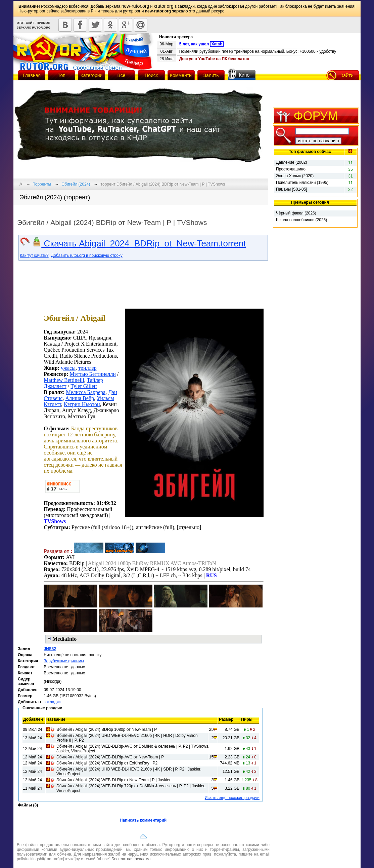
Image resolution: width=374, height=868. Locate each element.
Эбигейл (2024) (76, 184)
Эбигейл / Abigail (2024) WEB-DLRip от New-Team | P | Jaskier (113, 780)
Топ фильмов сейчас (310, 152)
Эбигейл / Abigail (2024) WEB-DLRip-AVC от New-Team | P (110, 757)
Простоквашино (291, 169)
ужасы (68, 368)
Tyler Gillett (84, 386)
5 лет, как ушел (202, 44)
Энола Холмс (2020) (295, 176)
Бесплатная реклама (131, 859)
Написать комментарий (143, 820)
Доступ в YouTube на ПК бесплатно (214, 59)
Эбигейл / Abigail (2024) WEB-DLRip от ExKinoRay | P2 (107, 763)
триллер (87, 368)
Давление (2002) (292, 162)
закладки (52, 702)
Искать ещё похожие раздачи (232, 798)
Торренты (42, 184)
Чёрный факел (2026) (296, 213)
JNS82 (50, 649)
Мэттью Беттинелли (92, 374)
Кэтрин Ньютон (82, 404)
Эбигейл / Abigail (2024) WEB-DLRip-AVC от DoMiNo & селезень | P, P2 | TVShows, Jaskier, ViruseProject (133, 749)
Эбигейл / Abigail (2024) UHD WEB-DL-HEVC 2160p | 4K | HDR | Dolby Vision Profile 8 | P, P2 (127, 738)
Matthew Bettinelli (64, 380)
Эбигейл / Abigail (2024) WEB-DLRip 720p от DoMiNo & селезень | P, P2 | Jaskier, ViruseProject (131, 788)
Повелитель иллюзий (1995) (302, 183)
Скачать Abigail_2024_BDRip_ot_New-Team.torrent (139, 243)
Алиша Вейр (80, 398)
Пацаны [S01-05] (292, 189)
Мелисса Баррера (86, 392)
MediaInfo (64, 639)
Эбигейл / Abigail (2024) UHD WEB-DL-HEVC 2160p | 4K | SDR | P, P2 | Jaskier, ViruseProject (129, 772)
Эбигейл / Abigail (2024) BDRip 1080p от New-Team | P (107, 729)
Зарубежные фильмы (64, 661)
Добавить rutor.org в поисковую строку (87, 255)
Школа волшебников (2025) (301, 220)
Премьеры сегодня (310, 202)
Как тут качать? (34, 255)
